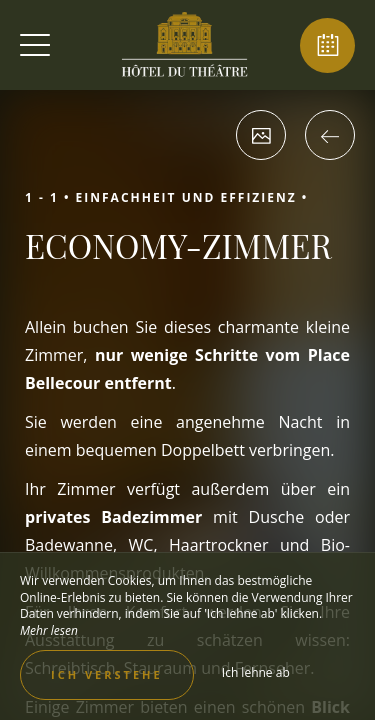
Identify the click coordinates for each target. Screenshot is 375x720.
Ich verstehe (107, 674)
